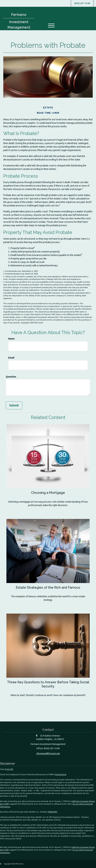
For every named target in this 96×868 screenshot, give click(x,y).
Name (11, 339)
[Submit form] (14, 405)
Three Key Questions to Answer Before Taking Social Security (48, 684)
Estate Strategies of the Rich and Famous (48, 587)
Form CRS (9, 769)
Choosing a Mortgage (48, 492)
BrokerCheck (61, 774)
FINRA (51, 812)
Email (11, 358)
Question (11, 377)
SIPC (56, 812)
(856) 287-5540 (82, 3)
